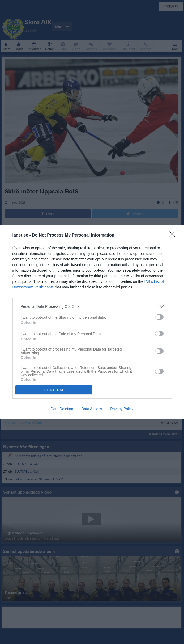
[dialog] (92, 322)
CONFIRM (54, 390)
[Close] (174, 235)
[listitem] (92, 306)
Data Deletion (62, 409)
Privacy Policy (122, 409)
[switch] (159, 317)
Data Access (92, 409)
